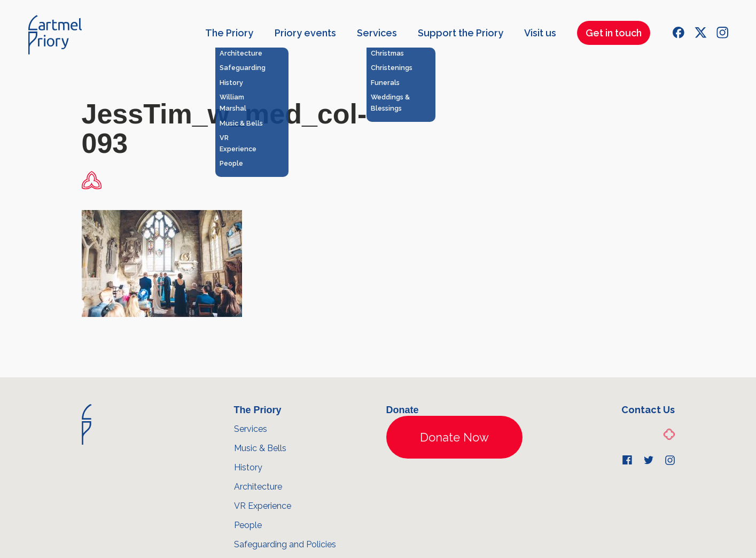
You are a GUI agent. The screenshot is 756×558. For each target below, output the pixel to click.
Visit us (540, 33)
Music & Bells (260, 448)
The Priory (229, 33)
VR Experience (263, 506)
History (248, 467)
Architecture (258, 487)
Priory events (305, 33)
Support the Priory (461, 33)
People (248, 525)
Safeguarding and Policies (285, 544)
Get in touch (614, 33)
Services (377, 33)
